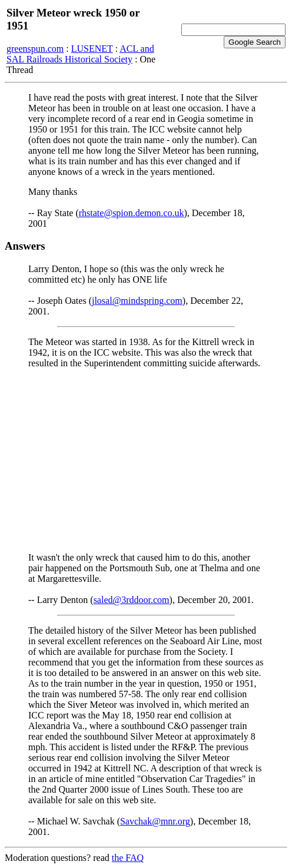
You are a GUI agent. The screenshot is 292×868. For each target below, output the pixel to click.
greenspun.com (35, 49)
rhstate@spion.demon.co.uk (132, 213)
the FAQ (128, 858)
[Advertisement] (146, 460)
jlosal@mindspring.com (137, 301)
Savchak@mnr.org (155, 821)
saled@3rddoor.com (132, 600)
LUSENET (92, 49)
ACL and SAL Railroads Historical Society (80, 54)
